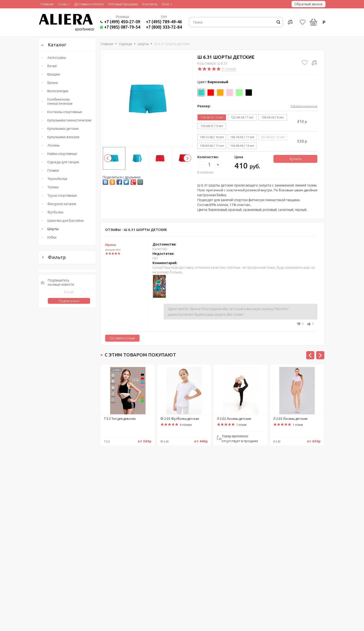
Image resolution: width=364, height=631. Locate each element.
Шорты (53, 229)
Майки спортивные (62, 154)
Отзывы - (136, 230)
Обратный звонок (309, 4)
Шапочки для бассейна (65, 221)
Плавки (53, 170)
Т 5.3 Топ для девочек (120, 419)
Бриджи (54, 74)
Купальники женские (63, 137)
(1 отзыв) (229, 69)
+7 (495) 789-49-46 (164, 22)
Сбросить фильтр (67, 471)
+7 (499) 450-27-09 (122, 22)
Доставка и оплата (89, 4)
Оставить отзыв (122, 338)
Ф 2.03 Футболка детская (180, 419)
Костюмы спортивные (65, 112)
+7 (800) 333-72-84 (164, 27)
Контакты (150, 4)
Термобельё (57, 179)
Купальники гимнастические (69, 120)
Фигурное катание (62, 204)
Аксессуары (57, 57)
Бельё (52, 66)
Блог (166, 4)
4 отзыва (186, 425)
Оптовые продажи (123, 4)
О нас (63, 4)
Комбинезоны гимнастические (60, 101)
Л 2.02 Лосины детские (234, 419)
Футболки (55, 212)
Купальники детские (63, 129)
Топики (53, 187)
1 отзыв (241, 425)
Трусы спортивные (62, 195)
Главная (47, 4)
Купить (295, 159)
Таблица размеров (304, 106)
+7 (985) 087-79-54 (122, 27)
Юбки (52, 237)
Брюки (53, 83)
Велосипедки (58, 91)
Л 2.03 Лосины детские (290, 419)
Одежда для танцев (63, 162)
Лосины (53, 145)
